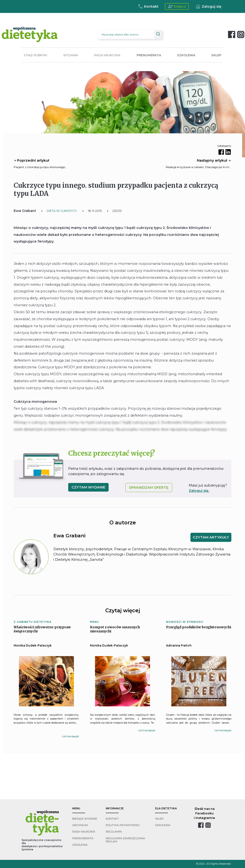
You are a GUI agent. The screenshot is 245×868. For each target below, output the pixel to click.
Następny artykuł (214, 160)
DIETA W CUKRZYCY (62, 211)
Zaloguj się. (199, 491)
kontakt (112, 819)
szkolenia (80, 845)
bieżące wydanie (85, 819)
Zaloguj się (208, 6)
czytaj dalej (70, 736)
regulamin (114, 832)
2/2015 (117, 211)
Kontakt (148, 6)
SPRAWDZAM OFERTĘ (149, 488)
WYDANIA (71, 55)
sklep (159, 819)
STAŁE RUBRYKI (35, 55)
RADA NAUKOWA (107, 55)
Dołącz (177, 6)
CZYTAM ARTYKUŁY (211, 537)
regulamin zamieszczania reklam (125, 840)
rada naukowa (84, 832)
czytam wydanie (88, 487)
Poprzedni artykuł (31, 160)
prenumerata (83, 838)
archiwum (80, 825)
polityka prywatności (123, 825)
